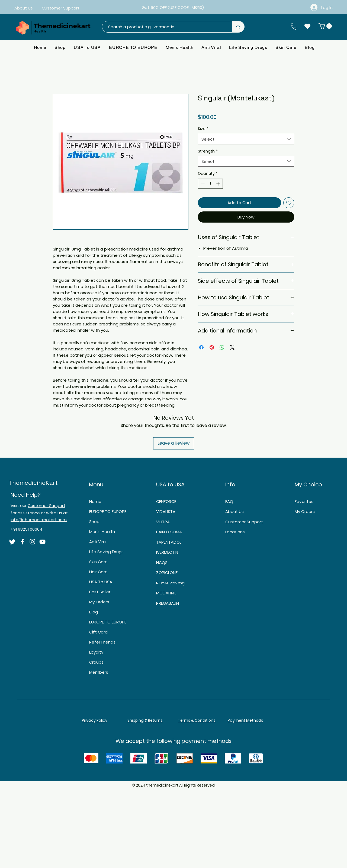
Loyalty (96, 652)
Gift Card (98, 632)
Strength (208, 151)
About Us (234, 511)
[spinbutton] (210, 184)
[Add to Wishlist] (289, 203)
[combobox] (246, 139)
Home (95, 501)
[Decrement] (202, 184)
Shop (94, 522)
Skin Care (98, 562)
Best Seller (100, 592)
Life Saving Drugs (106, 552)
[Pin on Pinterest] (212, 347)
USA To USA (101, 582)
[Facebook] (22, 542)
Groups (96, 662)
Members (99, 672)
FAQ (229, 501)
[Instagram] (32, 542)
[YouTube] (42, 542)
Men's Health (102, 532)
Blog (94, 612)
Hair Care (98, 572)
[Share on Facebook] (201, 347)
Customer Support (46, 506)
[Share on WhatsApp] (222, 347)
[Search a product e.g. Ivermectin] (164, 27)
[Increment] (219, 184)
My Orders (99, 602)
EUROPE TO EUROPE (108, 511)
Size (203, 129)
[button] (325, 26)
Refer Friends (102, 642)
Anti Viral (98, 542)
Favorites (304, 501)
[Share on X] (232, 347)
